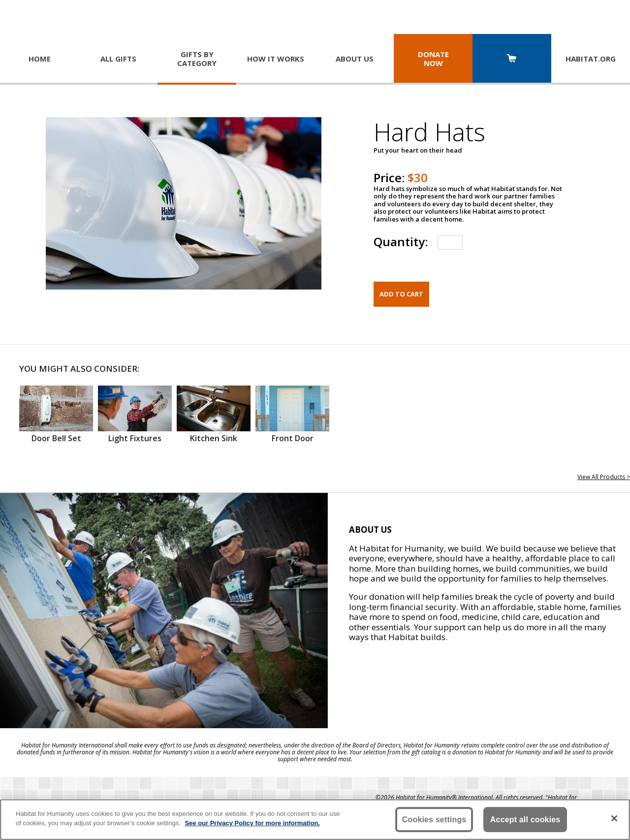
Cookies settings (434, 820)
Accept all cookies (525, 820)
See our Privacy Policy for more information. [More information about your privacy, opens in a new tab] (252, 823)
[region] (315, 820)
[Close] (614, 818)
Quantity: (401, 242)
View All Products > (604, 477)
